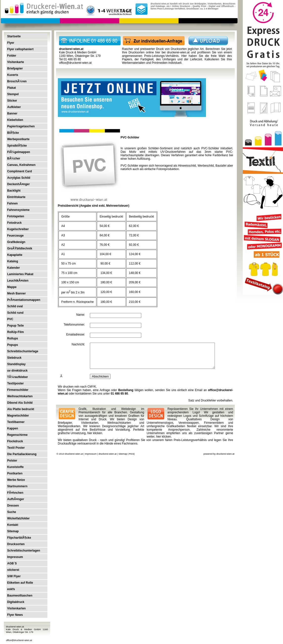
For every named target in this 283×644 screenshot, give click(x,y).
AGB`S (12, 563)
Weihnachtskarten (20, 396)
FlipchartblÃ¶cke (19, 538)
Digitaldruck (16, 602)
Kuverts (13, 75)
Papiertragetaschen (21, 126)
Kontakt (13, 525)
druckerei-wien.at (178, 52)
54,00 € (104, 226)
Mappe (12, 287)
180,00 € (106, 282)
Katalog (13, 261)
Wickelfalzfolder (18, 518)
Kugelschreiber (18, 229)
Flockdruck (15, 441)
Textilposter (15, 383)
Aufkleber (14, 107)
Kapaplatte (15, 255)
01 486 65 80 (119, 394)
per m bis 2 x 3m (73, 292)
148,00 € (135, 273)
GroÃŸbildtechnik (20, 248)
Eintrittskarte (16, 197)
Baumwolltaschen (20, 596)
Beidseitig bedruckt (141, 217)
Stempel (13, 94)
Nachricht (78, 344)
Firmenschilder (18, 390)
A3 (63, 235)
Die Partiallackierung (22, 454)
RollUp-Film (15, 332)
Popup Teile (15, 326)
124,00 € (135, 254)
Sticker (12, 101)
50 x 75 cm (69, 264)
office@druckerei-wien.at (19, 640)
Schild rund (15, 313)
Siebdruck (14, 358)
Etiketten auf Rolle (20, 583)
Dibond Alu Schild (20, 403)
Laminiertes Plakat (20, 274)
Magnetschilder (18, 416)
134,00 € (106, 273)
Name (80, 315)
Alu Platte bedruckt (21, 409)
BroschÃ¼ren (17, 81)
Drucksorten (16, 544)
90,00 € (105, 264)
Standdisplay (16, 364)
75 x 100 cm (69, 273)
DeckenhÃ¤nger (18, 184)
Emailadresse (75, 334)
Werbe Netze (16, 480)
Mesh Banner (16, 293)
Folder (12, 56)
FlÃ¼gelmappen (19, 152)
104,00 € (105, 254)
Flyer (11, 43)
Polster (12, 461)
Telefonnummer (74, 325)
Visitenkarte (16, 62)
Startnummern (17, 486)
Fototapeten (16, 216)
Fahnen (12, 203)
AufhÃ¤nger (16, 499)
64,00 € (104, 235)
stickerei (13, 570)
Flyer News (15, 615)
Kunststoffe (15, 467)
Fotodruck (14, 223)
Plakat (11, 88)
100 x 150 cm (70, 282)
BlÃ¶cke (13, 133)
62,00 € (134, 226)
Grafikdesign (16, 242)
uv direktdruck (17, 371)
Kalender (13, 268)
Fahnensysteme (18, 210)
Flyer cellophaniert (20, 49)
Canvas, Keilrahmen (21, 165)
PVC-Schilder (130, 137)
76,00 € (104, 245)
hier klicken (95, 433)
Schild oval (15, 306)
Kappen (13, 428)
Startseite (14, 36)
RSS (132, 454)
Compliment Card (20, 171)
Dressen (13, 506)
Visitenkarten (16, 608)
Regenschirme (17, 435)
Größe (65, 217)
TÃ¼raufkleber (18, 377)
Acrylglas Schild (19, 178)
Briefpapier (15, 68)
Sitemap (13, 531)
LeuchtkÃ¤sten (18, 281)
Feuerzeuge (15, 236)
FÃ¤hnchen (15, 493)
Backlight (14, 191)
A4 (63, 226)
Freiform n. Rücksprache (77, 302)
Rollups (13, 338)
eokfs (11, 589)
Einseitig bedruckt (111, 217)
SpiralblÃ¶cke (17, 146)
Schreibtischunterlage (23, 351)
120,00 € (106, 292)
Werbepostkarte (18, 139)
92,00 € (134, 245)
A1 (63, 254)
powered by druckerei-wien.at (219, 454)
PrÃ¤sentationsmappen (24, 300)
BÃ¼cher (14, 158)
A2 (63, 245)
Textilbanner (16, 422)
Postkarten (15, 473)
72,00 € (134, 235)
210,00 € (135, 302)
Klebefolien (15, 120)
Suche (12, 512)
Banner (12, 113)
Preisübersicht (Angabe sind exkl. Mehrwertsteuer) (93, 206)
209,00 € (135, 282)
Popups (13, 345)
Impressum (15, 557)
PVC (10, 319)
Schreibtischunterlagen (24, 551)
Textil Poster (16, 448)
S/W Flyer (14, 576)
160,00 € (135, 292)
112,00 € (135, 264)
